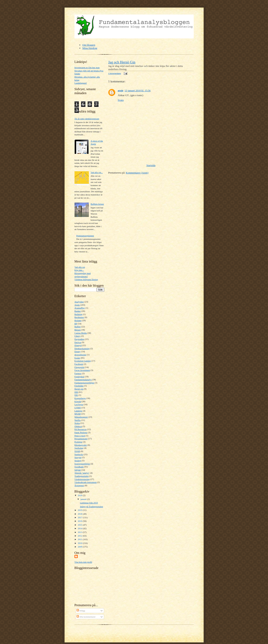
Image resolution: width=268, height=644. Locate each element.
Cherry (78, 336)
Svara (121, 100)
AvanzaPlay (80, 308)
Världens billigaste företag (86, 279)
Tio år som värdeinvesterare (87, 119)
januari (84, 499)
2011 (80, 539)
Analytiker (79, 302)
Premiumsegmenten (85, 236)
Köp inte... (79, 270)
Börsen (78, 330)
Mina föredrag (90, 48)
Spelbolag (79, 448)
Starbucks (79, 454)
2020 (80, 495)
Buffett (78, 327)
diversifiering (80, 355)
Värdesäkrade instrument (86, 482)
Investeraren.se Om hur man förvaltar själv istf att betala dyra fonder (89, 71)
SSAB (77, 451)
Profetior (78, 442)
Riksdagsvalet (81, 445)
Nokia (77, 423)
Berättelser (79, 317)
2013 (80, 532)
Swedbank (79, 467)
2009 (80, 547)
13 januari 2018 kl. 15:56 (138, 90)
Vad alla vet (80, 267)
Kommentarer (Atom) (137, 173)
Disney (78, 351)
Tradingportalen (82, 476)
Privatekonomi (81, 439)
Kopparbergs (80, 398)
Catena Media (81, 333)
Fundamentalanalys (83, 380)
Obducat (78, 426)
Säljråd (78, 470)
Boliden (78, 320)
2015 (80, 525)
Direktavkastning (82, 348)
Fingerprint (79, 367)
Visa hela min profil (83, 562)
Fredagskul (79, 377)
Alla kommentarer (86, 617)
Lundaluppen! (81, 83)
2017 (80, 517)
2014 (80, 528)
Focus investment (82, 370)
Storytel (78, 457)
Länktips (78, 411)
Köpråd (78, 401)
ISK (76, 395)
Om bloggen (89, 45)
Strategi (78, 461)
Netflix (78, 420)
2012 (80, 536)
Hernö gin (79, 389)
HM (76, 392)
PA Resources (81, 429)
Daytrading (79, 339)
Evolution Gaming (83, 361)
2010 (80, 543)
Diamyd (78, 345)
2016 (80, 521)
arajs (121, 90)
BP (76, 324)
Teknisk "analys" (82, 473)
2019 (80, 510)
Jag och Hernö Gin (122, 62)
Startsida (151, 165)
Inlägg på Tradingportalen (91, 506)
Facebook (79, 364)
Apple (77, 305)
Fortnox (78, 373)
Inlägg (81, 611)
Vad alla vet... (97, 172)
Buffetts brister (97, 204)
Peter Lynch (80, 436)
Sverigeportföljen (82, 464)
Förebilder (79, 386)
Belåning (78, 314)
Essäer (77, 358)
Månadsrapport (81, 417)
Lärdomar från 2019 (89, 503)
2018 (80, 514)
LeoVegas (79, 404)
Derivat (78, 342)
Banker (78, 311)
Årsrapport (79, 485)
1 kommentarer (115, 73)
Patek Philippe (81, 432)
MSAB (78, 414)
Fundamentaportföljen (84, 383)
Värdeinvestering (82, 479)
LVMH (78, 408)
